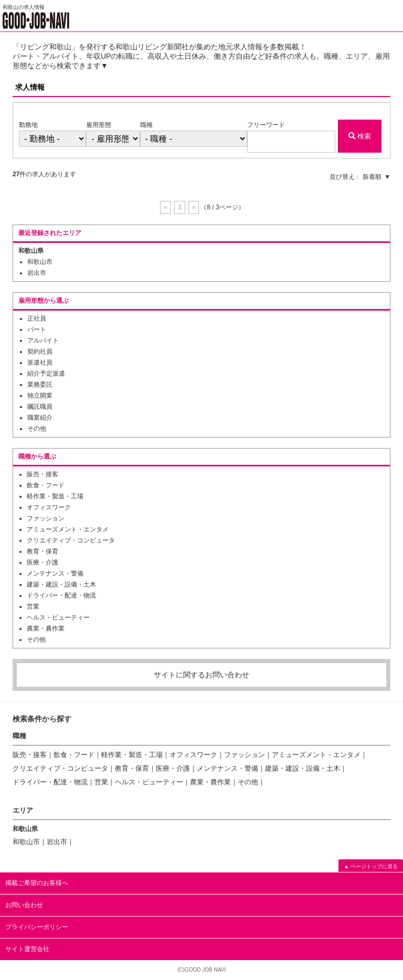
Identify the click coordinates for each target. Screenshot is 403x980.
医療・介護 (43, 562)
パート (37, 329)
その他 (37, 429)
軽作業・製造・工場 (55, 496)
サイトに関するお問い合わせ (201, 675)
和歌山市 (40, 262)
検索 (360, 136)
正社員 (37, 318)
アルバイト (43, 340)
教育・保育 (43, 551)
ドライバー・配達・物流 (61, 595)
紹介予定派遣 (46, 374)
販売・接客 (43, 474)
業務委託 (40, 385)
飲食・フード (46, 485)
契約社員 (40, 351)
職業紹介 (40, 418)
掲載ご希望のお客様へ (37, 883)
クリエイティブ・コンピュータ (71, 540)
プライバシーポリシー (37, 927)
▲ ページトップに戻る (371, 866)
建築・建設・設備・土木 (61, 584)
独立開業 (40, 396)
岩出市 (37, 273)
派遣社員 (40, 363)
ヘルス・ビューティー (58, 617)
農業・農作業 (46, 629)
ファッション (46, 518)
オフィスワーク (49, 507)
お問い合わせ (24, 905)
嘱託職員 (40, 407)
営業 (33, 606)
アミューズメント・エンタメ (68, 529)
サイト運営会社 (27, 949)
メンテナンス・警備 (55, 573)
